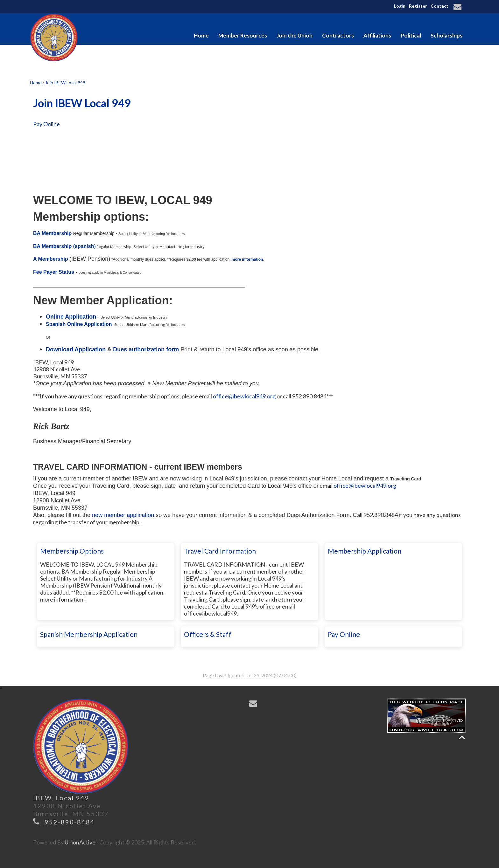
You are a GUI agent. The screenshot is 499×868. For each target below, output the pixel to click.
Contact (439, 6)
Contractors (338, 35)
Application (90, 349)
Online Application (72, 317)
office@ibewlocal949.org (244, 396)
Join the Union (295, 35)
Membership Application (365, 551)
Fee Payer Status (54, 272)
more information (247, 259)
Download (60, 349)
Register (418, 6)
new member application (123, 515)
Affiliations (377, 35)
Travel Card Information (220, 551)
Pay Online (46, 124)
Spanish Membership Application (89, 634)
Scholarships (446, 35)
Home (201, 35)
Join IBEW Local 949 (65, 83)
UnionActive (80, 842)
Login (400, 6)
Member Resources (243, 35)
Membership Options (72, 551)
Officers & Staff (208, 634)
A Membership (51, 259)
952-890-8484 (70, 822)
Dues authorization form (146, 349)
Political (411, 35)
